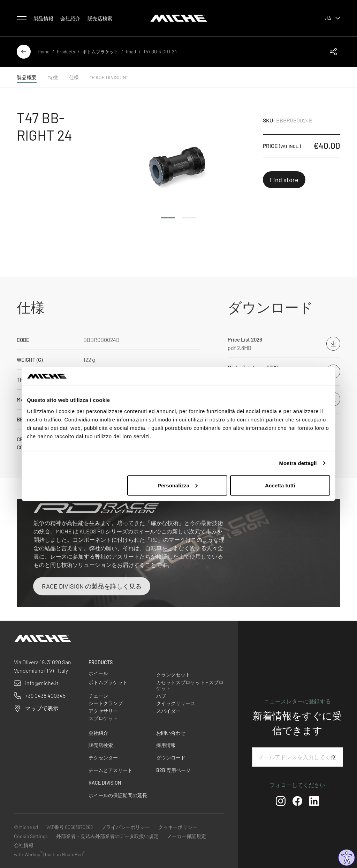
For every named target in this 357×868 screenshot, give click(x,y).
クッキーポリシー (178, 827)
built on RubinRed (65, 854)
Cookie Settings (31, 836)
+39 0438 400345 (45, 695)
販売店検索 (100, 18)
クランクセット (173, 675)
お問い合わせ (171, 733)
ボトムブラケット (100, 52)
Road (131, 52)
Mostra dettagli (298, 463)
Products (66, 52)
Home (44, 52)
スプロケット (103, 718)
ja (333, 18)
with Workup (28, 854)
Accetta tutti (280, 485)
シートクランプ (106, 703)
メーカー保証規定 (187, 836)
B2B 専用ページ (173, 770)
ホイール (98, 673)
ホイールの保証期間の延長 (118, 795)
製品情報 (43, 18)
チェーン (98, 696)
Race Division (105, 783)
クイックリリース (176, 703)
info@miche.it (42, 683)
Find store (284, 180)
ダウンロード (171, 758)
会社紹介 (70, 18)
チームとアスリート (111, 770)
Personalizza (178, 485)
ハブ (161, 696)
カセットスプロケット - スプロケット (190, 685)
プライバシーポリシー (126, 827)
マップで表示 (42, 708)
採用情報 (166, 745)
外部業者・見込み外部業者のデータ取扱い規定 (107, 836)
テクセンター (103, 758)
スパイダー (168, 711)
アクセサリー (103, 711)
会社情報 (24, 845)
